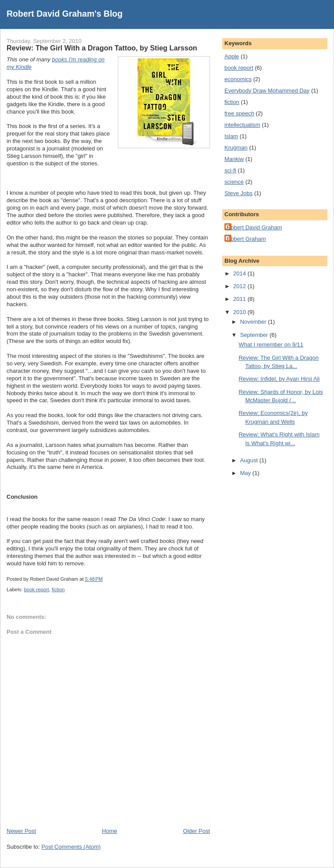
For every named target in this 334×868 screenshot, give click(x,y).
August (250, 460)
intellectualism (242, 125)
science (234, 182)
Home (110, 831)
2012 (240, 286)
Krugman (236, 148)
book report (37, 589)
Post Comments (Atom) (71, 847)
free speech (239, 113)
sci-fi (230, 170)
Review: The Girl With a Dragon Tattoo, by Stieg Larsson (102, 48)
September (255, 335)
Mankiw (234, 159)
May (246, 473)
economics (238, 79)
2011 (240, 299)
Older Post (197, 831)
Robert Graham (246, 239)
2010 (240, 312)
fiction (58, 589)
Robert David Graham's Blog (65, 14)
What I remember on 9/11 (271, 345)
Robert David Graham (254, 227)
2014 (240, 273)
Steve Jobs (238, 193)
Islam (231, 136)
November (254, 322)
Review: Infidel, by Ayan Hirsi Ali (279, 379)
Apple (232, 56)
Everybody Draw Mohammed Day (267, 91)
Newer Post (21, 831)
